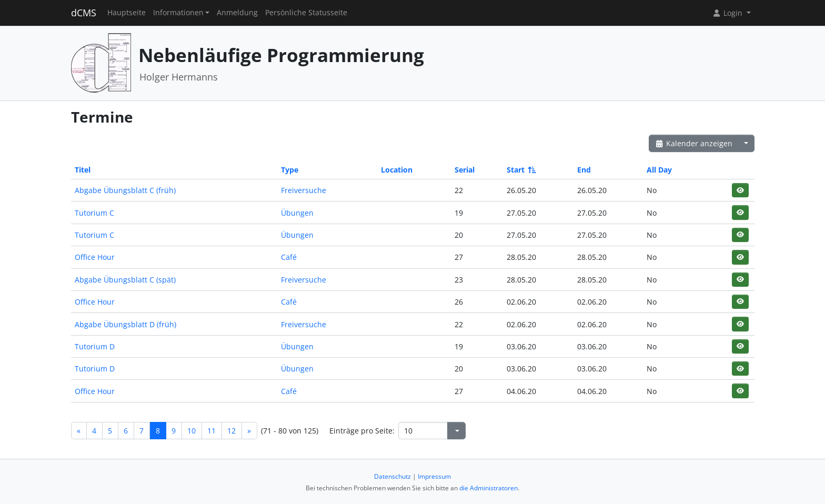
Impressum (434, 476)
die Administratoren (489, 488)
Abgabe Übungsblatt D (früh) (125, 324)
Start (521, 170)
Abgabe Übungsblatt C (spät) (125, 280)
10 (192, 431)
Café (289, 257)
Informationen (178, 13)
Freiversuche (304, 190)
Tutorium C (94, 213)
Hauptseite (127, 13)
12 (232, 431)
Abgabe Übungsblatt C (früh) (125, 190)
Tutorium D (95, 346)
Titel (83, 170)
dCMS (84, 13)
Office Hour (95, 257)
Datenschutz (393, 476)
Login (728, 13)
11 (212, 431)
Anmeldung (237, 13)
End (584, 170)
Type (290, 170)
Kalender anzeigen (694, 143)
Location (397, 170)
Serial (465, 170)
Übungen (297, 213)
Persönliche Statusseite (306, 13)
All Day (659, 170)
